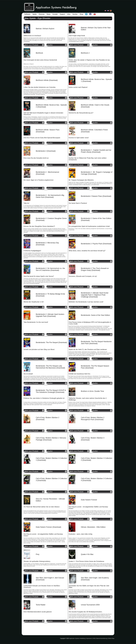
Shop (81, 14)
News (49, 14)
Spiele (34, 14)
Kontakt (55, 14)
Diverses (42, 14)
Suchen (75, 14)
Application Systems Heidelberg (77, 638)
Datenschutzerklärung (102, 638)
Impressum (89, 638)
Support (62, 14)
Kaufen (50, 45)
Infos (69, 14)
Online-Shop (111, 638)
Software (27, 14)
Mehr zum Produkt (31, 45)
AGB (94, 638)
